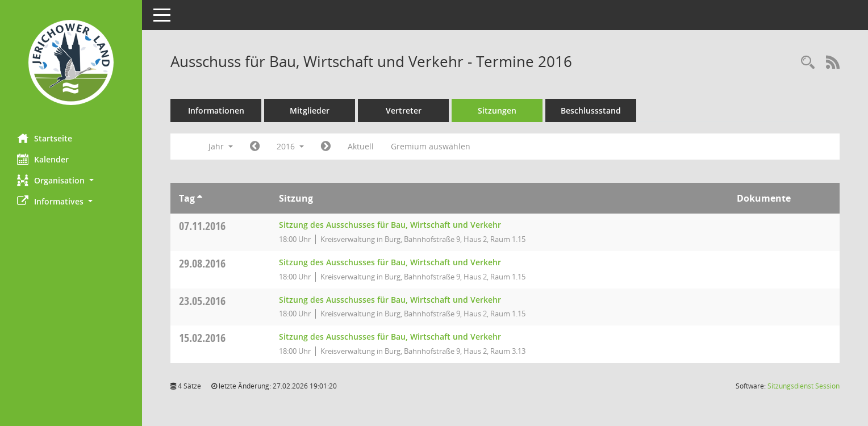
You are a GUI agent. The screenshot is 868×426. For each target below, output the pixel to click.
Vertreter (404, 110)
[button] (71, 180)
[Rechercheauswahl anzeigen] (808, 63)
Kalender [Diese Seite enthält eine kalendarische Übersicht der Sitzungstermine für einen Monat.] (43, 159)
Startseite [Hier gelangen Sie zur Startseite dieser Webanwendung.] (45, 138)
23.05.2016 (202, 301)
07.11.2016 (202, 226)
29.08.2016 (202, 263)
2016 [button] (290, 146)
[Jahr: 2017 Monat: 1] (326, 147)
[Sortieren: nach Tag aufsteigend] (200, 198)
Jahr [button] (221, 146)
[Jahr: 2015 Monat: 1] (255, 147)
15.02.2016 (202, 338)
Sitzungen (497, 110)
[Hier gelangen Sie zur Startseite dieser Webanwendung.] (71, 62)
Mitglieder (310, 110)
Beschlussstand (591, 110)
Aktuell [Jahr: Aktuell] (361, 146)
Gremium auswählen (431, 146)
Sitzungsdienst (804, 386)
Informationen (216, 110)
